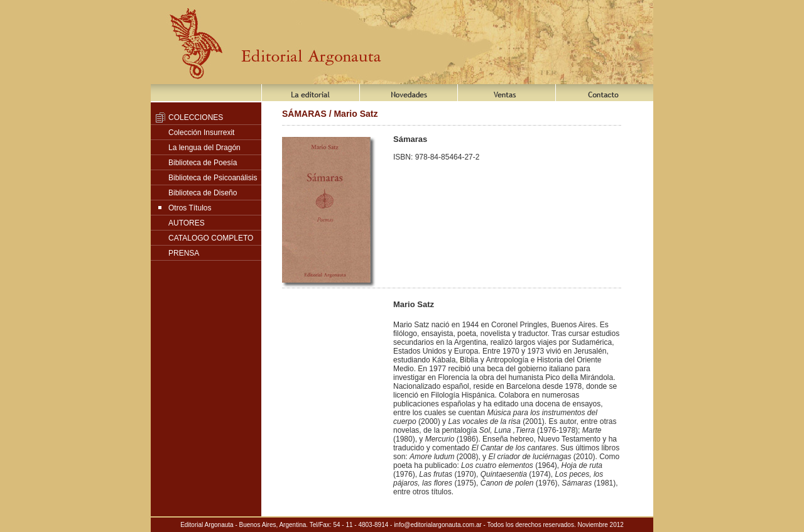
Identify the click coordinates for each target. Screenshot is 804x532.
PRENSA (184, 253)
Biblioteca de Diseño (203, 193)
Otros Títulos (190, 208)
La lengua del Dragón (204, 148)
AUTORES (187, 223)
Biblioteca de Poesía (203, 163)
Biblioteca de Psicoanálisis (213, 178)
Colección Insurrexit (201, 133)
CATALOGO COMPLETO (211, 238)
